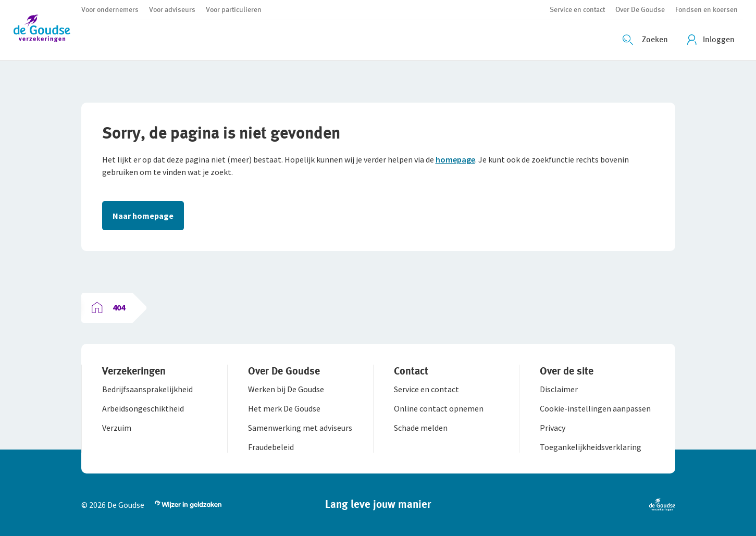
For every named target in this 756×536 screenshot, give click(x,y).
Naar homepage (143, 216)
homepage (455, 159)
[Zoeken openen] (647, 40)
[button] (47, 30)
